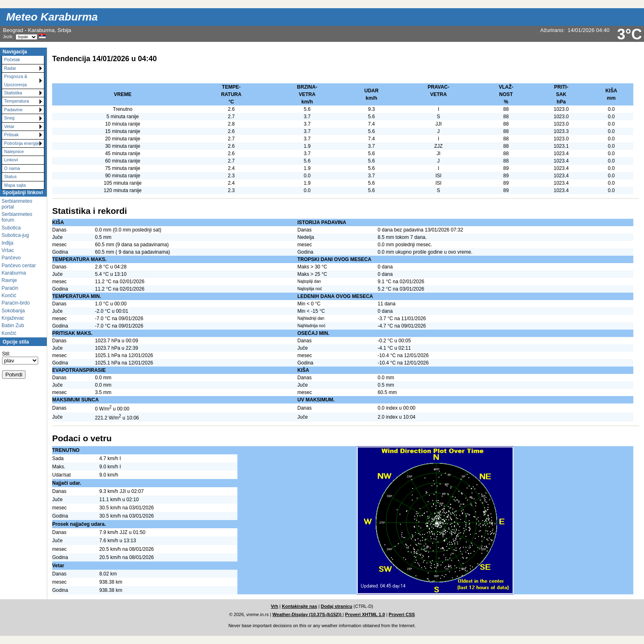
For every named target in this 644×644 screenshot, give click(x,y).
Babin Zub (13, 325)
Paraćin (10, 288)
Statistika (13, 93)
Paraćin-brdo (16, 303)
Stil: (6, 354)
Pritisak (11, 135)
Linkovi (11, 160)
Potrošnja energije (22, 143)
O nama (12, 168)
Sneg (9, 118)
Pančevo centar (19, 266)
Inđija (8, 243)
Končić (9, 296)
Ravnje (9, 280)
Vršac (8, 250)
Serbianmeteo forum (17, 217)
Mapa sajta (15, 185)
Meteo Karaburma (52, 17)
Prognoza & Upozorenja (16, 80)
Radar (10, 68)
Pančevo (11, 258)
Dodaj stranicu (337, 606)
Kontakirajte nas (299, 606)
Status (10, 176)
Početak (12, 60)
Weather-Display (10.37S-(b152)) (307, 614)
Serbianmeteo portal (17, 204)
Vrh (274, 606)
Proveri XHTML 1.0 (365, 614)
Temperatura (17, 101)
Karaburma (14, 273)
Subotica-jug (15, 235)
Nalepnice (14, 151)
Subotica (11, 228)
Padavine (13, 110)
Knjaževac (13, 318)
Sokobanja (13, 311)
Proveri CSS (402, 614)
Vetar (9, 126)
